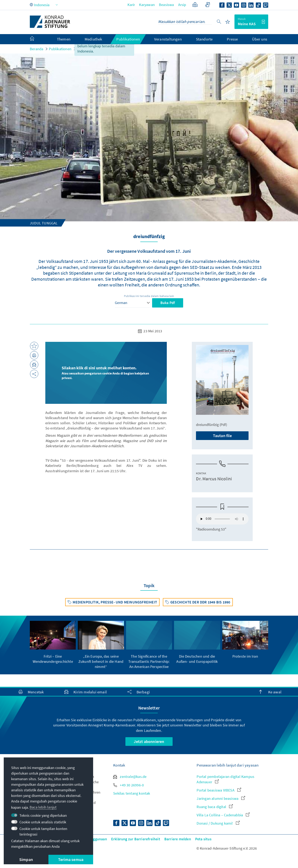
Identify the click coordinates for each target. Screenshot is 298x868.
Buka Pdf (168, 303)
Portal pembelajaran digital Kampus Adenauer (225, 779)
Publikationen (60, 49)
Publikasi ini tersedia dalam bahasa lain (149, 296)
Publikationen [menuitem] (128, 39)
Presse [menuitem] (232, 39)
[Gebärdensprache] (207, 5)
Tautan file (222, 436)
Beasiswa (166, 5)
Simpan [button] (26, 859)
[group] (53, 642)
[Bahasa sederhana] (195, 5)
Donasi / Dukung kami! (218, 823)
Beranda (37, 49)
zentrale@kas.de (130, 777)
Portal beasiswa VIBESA (219, 790)
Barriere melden (178, 839)
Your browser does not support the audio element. (222, 519)
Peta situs (203, 839)
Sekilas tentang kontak (132, 793)
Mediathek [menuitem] (93, 39)
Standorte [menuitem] (204, 39)
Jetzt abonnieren (149, 741)
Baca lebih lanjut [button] (43, 807)
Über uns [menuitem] (260, 39)
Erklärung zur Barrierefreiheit (136, 839)
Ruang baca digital (215, 807)
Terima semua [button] (71, 859)
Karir (131, 5)
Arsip (182, 5)
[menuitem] (36, 39)
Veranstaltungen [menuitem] (168, 39)
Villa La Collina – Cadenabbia (223, 815)
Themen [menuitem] (64, 39)
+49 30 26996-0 (129, 785)
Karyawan (147, 5)
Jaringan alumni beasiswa (221, 798)
